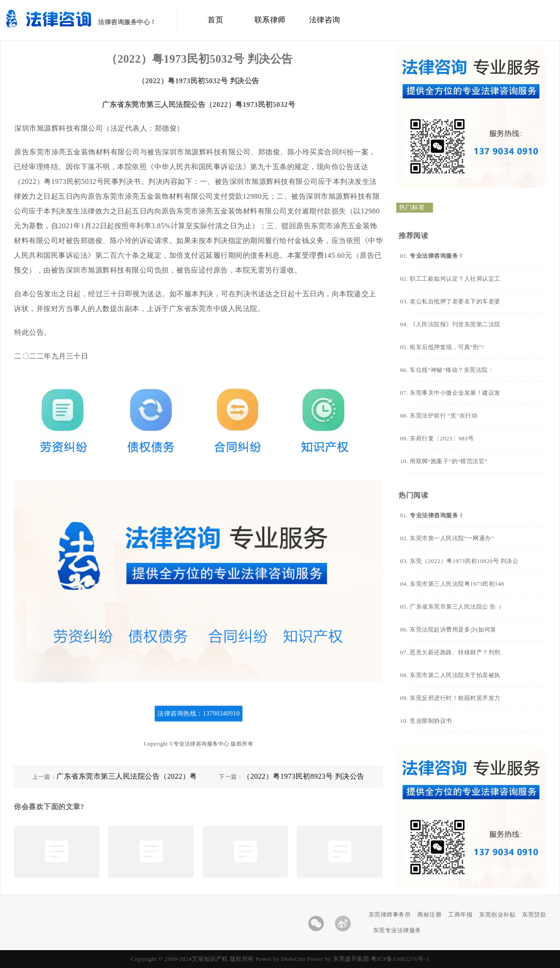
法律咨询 (325, 20)
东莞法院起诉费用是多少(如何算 (453, 629)
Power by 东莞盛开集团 (338, 959)
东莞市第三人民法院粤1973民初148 (457, 584)
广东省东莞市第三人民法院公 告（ (456, 607)
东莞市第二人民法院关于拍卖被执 (455, 675)
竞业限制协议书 (431, 721)
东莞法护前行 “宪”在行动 (443, 416)
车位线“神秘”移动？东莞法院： (452, 370)
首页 (215, 20)
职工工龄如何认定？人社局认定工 (455, 279)
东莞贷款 (534, 915)
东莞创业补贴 (497, 915)
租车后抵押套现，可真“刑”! (447, 347)
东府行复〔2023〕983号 (442, 438)
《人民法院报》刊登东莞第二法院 (455, 324)
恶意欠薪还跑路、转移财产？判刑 (455, 652)
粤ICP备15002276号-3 (400, 959)
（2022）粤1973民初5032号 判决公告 (199, 59)
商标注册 (429, 915)
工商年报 (460, 915)
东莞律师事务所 (390, 915)
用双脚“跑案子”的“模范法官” (449, 461)
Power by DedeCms (280, 959)
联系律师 (270, 20)
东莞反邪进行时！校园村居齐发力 (455, 698)
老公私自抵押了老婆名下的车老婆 (455, 301)
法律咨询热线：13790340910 (199, 714)
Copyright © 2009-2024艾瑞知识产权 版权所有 (193, 959)
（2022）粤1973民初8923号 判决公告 (304, 776)
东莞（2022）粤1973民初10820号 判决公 (464, 561)
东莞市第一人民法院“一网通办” (452, 538)
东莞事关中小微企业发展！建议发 (455, 393)
